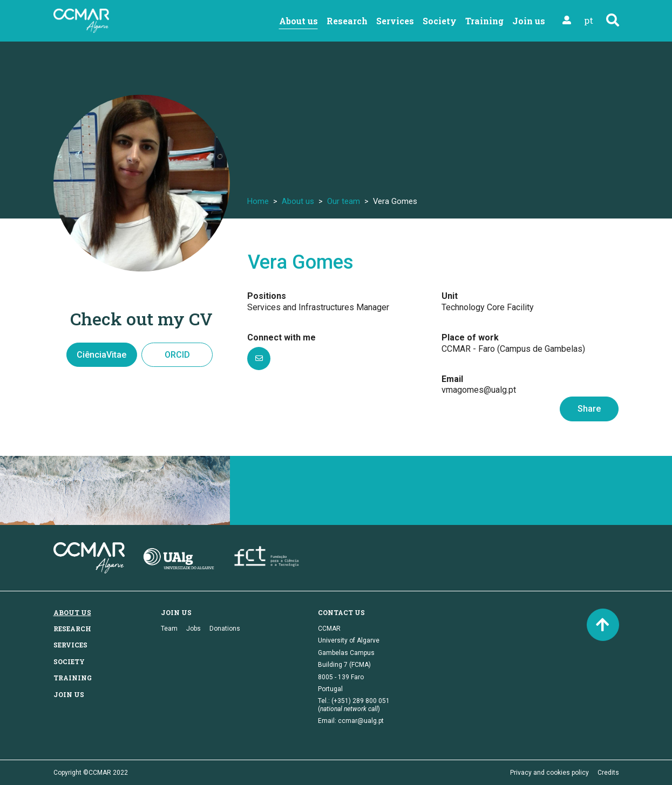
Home (258, 201)
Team (169, 629)
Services (395, 21)
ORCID (177, 355)
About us (298, 21)
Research (347, 21)
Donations (225, 629)
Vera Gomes (301, 262)
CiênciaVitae (101, 355)
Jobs (194, 629)
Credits (608, 773)
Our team (344, 201)
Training (484, 21)
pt (589, 20)
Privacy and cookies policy (549, 773)
